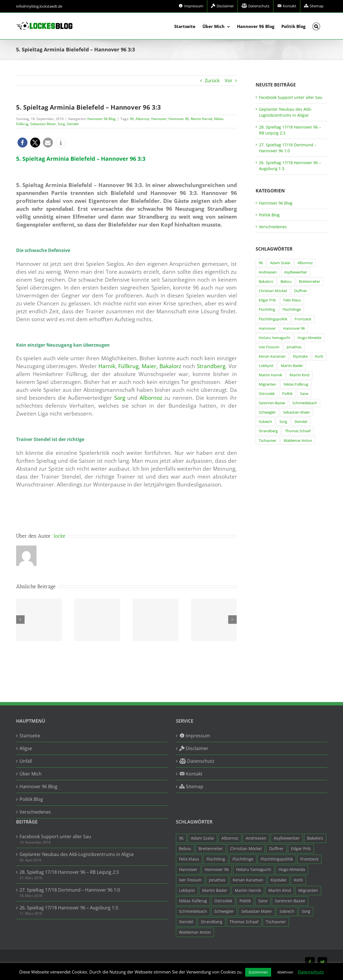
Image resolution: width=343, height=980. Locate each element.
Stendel (73, 124)
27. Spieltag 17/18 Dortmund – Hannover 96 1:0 (70, 890)
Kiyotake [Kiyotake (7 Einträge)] (300, 356)
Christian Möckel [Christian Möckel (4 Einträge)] (273, 291)
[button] (316, 26)
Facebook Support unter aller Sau (291, 97)
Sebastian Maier (43, 124)
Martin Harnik (201, 119)
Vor (229, 81)
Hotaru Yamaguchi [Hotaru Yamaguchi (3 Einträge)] (274, 338)
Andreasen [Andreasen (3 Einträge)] (268, 272)
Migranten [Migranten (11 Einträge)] (268, 384)
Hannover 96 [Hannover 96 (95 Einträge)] (294, 328)
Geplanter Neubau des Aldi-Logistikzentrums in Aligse (77, 854)
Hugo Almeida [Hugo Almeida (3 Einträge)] (309, 338)
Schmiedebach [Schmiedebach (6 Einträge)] (305, 403)
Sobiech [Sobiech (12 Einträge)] (265, 422)
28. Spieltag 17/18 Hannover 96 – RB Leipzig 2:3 (69, 872)
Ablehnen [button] (285, 972)
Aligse (26, 748)
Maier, (150, 366)
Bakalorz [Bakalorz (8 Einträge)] (266, 282)
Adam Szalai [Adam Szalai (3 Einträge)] (280, 263)
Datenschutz (311, 972)
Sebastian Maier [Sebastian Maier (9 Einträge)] (296, 412)
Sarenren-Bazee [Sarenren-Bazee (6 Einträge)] (272, 403)
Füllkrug (128, 366)
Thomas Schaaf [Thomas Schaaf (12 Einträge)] (298, 431)
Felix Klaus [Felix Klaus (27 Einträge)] (292, 300)
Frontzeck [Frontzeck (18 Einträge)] (303, 319)
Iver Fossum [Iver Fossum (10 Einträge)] (269, 347)
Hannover (159, 119)
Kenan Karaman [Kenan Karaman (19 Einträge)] (272, 356)
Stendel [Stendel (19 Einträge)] (301, 422)
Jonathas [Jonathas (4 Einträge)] (294, 347)
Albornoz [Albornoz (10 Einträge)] (305, 263)
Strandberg (211, 366)
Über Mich (31, 774)
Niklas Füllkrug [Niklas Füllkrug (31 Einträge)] (296, 384)
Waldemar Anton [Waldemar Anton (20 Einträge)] (298, 441)
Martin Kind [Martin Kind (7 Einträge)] (299, 375)
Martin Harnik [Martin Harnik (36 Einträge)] (270, 375)
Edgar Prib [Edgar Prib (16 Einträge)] (267, 300)
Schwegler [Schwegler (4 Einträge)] (267, 412)
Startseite (30, 736)
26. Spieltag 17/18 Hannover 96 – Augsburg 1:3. (69, 908)
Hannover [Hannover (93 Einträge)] (267, 328)
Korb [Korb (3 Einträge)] (319, 356)
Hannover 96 (179, 119)
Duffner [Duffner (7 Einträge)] (301, 291)
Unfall (26, 761)
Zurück (212, 81)
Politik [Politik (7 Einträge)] (287, 394)
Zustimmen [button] (258, 972)
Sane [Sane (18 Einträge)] (304, 394)
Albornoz (143, 119)
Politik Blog (269, 215)
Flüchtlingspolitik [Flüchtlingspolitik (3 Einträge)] (273, 319)
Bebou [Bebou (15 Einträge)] (286, 282)
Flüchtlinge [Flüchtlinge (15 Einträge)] (292, 309)
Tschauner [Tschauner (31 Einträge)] (268, 441)
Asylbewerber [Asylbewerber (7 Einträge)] (296, 272)
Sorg (61, 124)
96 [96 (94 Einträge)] (261, 263)
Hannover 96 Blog (102, 119)
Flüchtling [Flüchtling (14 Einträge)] (267, 309)
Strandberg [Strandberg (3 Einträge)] (268, 431)
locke (59, 536)
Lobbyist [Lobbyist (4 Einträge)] (266, 366)
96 (132, 119)
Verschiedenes (273, 227)
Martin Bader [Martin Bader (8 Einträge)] (292, 366)
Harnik (107, 366)
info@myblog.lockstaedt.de (39, 6)
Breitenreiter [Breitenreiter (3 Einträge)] (309, 282)
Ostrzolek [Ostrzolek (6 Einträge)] (267, 394)
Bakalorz (170, 366)
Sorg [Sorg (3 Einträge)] (283, 422)
